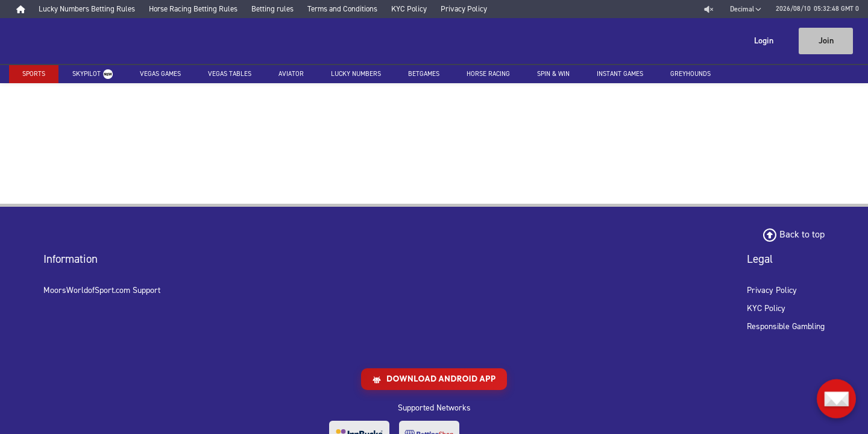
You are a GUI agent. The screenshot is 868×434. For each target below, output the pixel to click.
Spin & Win (553, 74)
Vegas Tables (230, 74)
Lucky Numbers (356, 74)
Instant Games (620, 74)
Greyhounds (690, 74)
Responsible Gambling (786, 326)
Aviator (291, 74)
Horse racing (488, 74)
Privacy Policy (772, 290)
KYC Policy (766, 308)
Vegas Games (160, 74)
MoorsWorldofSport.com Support (102, 290)
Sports (34, 74)
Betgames (424, 74)
